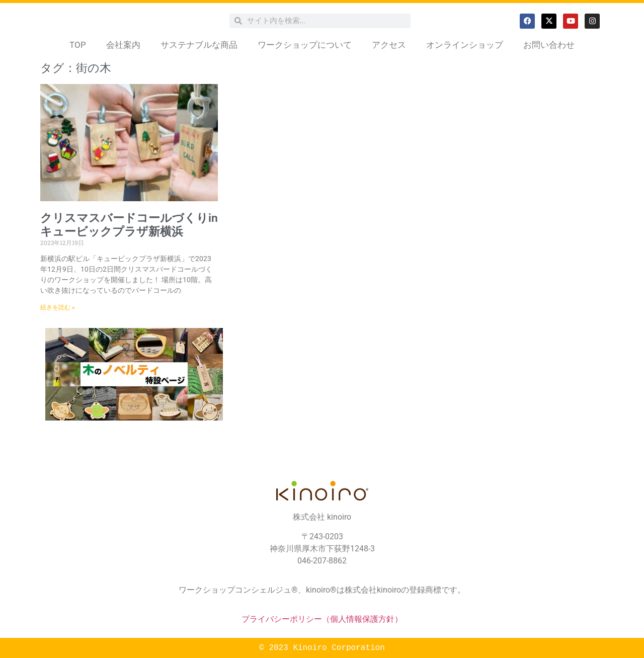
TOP (78, 45)
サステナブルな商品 (199, 45)
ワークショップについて (305, 45)
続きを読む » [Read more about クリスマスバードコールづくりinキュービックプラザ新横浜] (58, 307)
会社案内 (123, 45)
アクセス (389, 45)
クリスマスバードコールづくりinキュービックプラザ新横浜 (129, 225)
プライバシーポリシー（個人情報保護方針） (322, 619)
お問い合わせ (549, 45)
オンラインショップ (465, 45)
